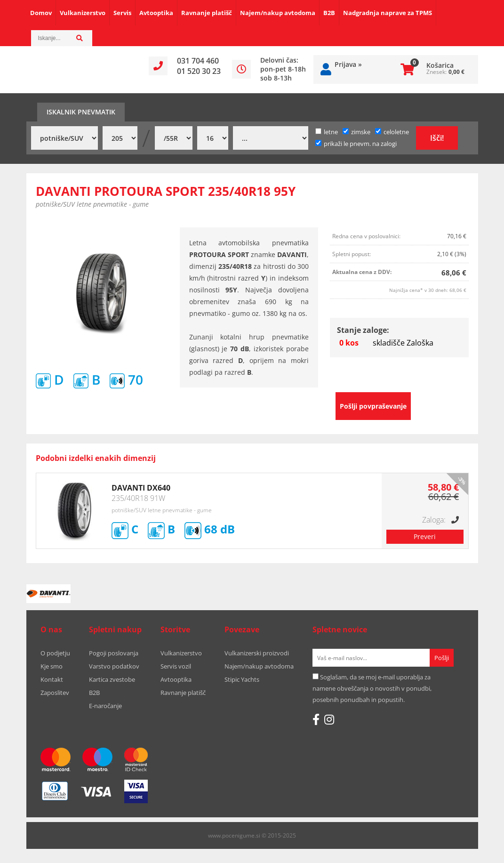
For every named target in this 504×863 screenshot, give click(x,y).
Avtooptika (156, 13)
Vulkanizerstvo (83, 13)
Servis (122, 13)
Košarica (440, 65)
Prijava (348, 64)
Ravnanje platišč (207, 13)
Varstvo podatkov (114, 666)
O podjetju (55, 653)
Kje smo (52, 666)
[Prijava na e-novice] (442, 658)
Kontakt (52, 679)
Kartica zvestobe (112, 679)
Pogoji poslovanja (114, 653)
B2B (329, 13)
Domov (41, 13)
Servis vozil (176, 666)
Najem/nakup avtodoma (278, 13)
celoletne (392, 132)
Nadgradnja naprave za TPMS (388, 13)
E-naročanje (105, 706)
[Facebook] (316, 719)
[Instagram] (329, 719)
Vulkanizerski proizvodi (257, 653)
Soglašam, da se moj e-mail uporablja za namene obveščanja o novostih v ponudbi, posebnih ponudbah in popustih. (372, 688)
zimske (356, 132)
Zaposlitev (55, 693)
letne (327, 132)
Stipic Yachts (242, 679)
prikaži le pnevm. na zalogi (360, 144)
